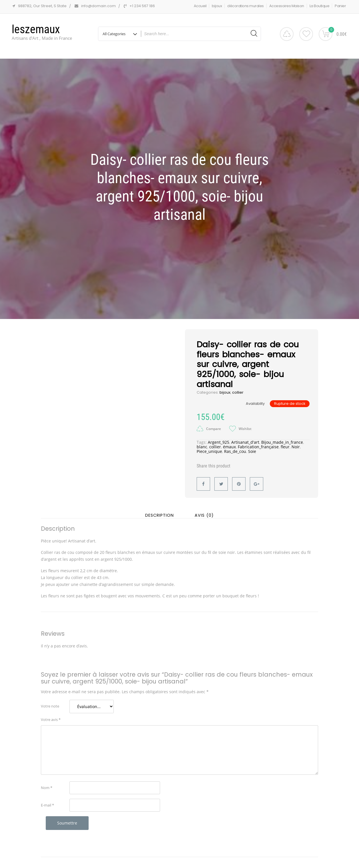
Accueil (200, 6)
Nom (47, 783)
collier (238, 388)
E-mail (47, 801)
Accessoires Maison (287, 6)
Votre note (50, 702)
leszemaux (36, 29)
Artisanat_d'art (245, 438)
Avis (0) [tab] (204, 511)
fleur (285, 442)
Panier (340, 6)
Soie (252, 447)
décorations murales (246, 6)
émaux (229, 442)
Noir (296, 442)
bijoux (217, 6)
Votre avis (51, 715)
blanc (202, 442)
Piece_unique (209, 447)
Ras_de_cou (235, 447)
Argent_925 (219, 438)
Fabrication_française (258, 442)
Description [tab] (159, 511)
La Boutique (320, 6)
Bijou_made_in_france (282, 438)
